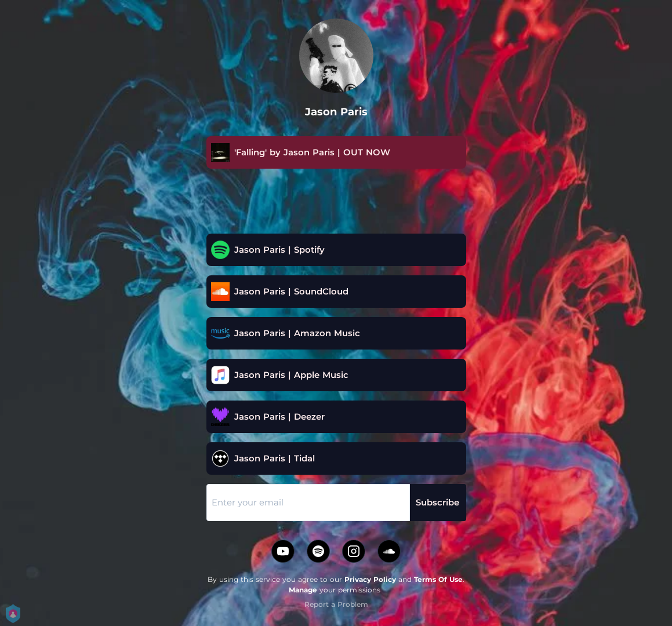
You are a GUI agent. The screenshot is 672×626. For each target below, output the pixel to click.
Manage (303, 590)
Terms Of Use (438, 579)
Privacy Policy (370, 579)
